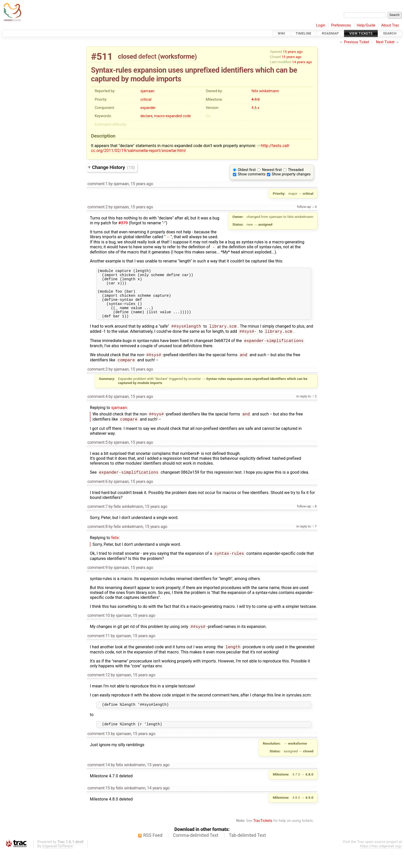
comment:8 (97, 541)
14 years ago (302, 62)
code (187, 116)
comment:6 (97, 496)
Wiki (281, 33)
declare (146, 116)
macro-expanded (168, 116)
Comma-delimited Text (196, 853)
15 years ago (293, 52)
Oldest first (247, 170)
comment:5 (97, 456)
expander (148, 108)
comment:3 (97, 382)
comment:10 (99, 630)
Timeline (304, 33)
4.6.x (255, 108)
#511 (102, 57)
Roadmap (330, 33)
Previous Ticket (357, 42)
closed (127, 56)
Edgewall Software (58, 864)
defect (147, 56)
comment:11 (99, 651)
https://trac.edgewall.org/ (381, 864)
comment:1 (97, 184)
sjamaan (148, 91)
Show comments (252, 174)
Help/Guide (366, 25)
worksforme (177, 56)
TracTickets (263, 838)
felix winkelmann (265, 91)
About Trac (390, 25)
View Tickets (361, 33)
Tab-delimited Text (247, 853)
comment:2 (97, 207)
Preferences (341, 25)
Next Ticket (385, 42)
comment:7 (97, 521)
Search (390, 33)
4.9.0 (256, 100)
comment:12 (99, 691)
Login (321, 25)
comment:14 (99, 782)
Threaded (296, 170)
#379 (123, 223)
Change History (113, 167)
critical (146, 100)
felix (115, 552)
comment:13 (99, 751)
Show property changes (291, 174)
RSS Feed (153, 853)
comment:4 (97, 409)
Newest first (272, 170)
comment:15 (99, 806)
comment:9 (97, 582)
